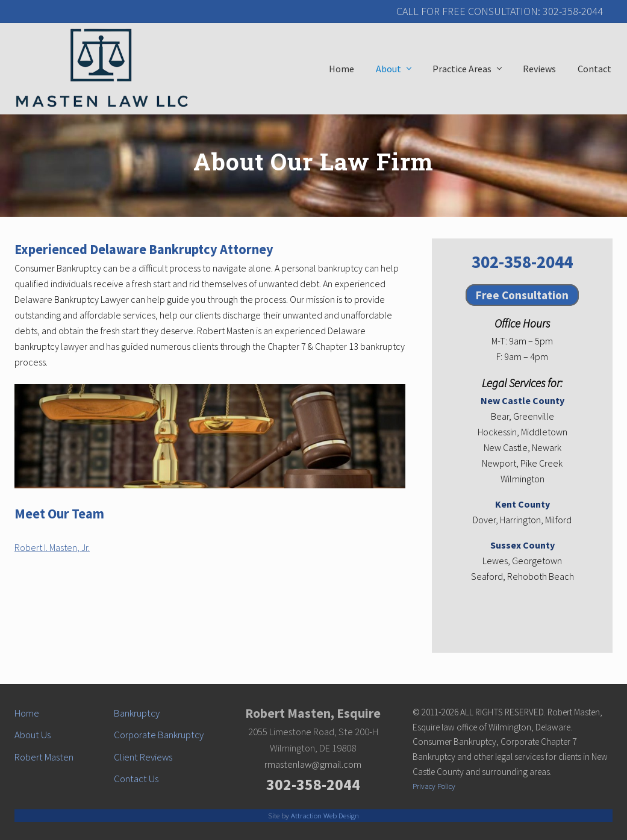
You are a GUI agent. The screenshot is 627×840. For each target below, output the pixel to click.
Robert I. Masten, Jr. (52, 547)
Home (27, 713)
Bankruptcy (137, 713)
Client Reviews (143, 757)
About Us (33, 735)
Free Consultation (522, 295)
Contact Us (136, 779)
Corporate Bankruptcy (159, 735)
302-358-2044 (522, 262)
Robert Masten (44, 757)
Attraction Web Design (325, 815)
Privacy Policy (434, 786)
